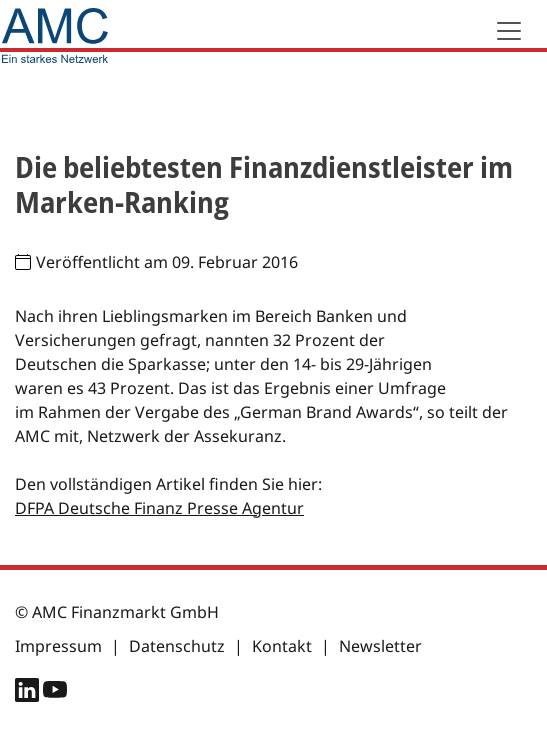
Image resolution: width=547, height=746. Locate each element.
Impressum (58, 646)
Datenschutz (177, 646)
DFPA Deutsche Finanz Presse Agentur (159, 508)
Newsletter (380, 646)
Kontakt (282, 646)
